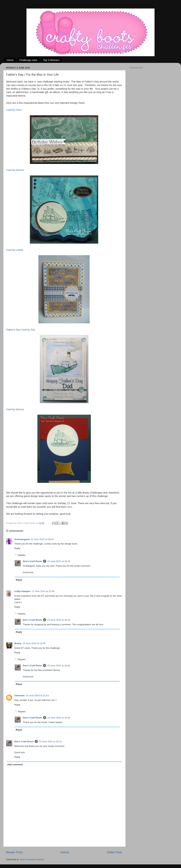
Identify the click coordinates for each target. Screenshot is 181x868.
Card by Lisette (15, 250)
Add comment (15, 765)
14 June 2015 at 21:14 (37, 696)
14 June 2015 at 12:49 (34, 643)
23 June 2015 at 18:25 (59, 666)
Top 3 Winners (51, 60)
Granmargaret (22, 539)
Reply (17, 548)
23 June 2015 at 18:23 (50, 742)
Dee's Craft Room (33, 561)
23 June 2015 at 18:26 (59, 718)
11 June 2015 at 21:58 (43, 591)
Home (10, 60)
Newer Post (14, 852)
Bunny (18, 643)
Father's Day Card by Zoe (21, 330)
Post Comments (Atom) (32, 859)
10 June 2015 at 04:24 (42, 539)
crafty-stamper (22, 591)
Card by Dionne (15, 170)
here (69, 507)
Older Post (114, 852)
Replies (22, 555)
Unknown (20, 696)
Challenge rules (28, 60)
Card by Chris (14, 110)
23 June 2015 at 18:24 (59, 561)
